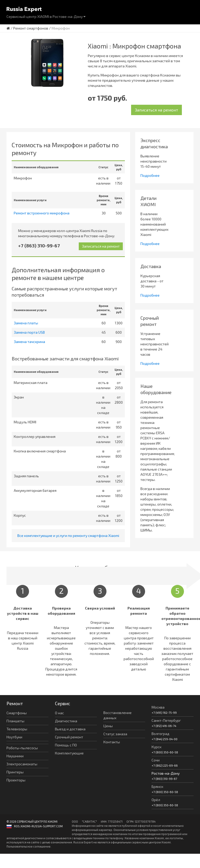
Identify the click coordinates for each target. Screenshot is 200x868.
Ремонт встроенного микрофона (42, 213)
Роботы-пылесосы (22, 748)
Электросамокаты (22, 764)
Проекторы (16, 780)
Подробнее (150, 175)
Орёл (156, 800)
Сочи (156, 760)
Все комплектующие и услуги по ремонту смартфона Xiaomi (68, 535)
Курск (156, 747)
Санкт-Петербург (166, 720)
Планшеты (15, 721)
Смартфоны (17, 713)
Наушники (15, 756)
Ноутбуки (14, 737)
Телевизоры (17, 729)
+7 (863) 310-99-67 (39, 246)
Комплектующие (69, 753)
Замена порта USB (29, 332)
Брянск (157, 786)
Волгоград (160, 734)
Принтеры (15, 772)
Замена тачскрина (29, 342)
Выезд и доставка (70, 729)
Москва (158, 707)
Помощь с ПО (66, 745)
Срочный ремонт (69, 737)
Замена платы (26, 323)
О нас (59, 713)
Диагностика (66, 721)
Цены (108, 726)
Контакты (112, 742)
